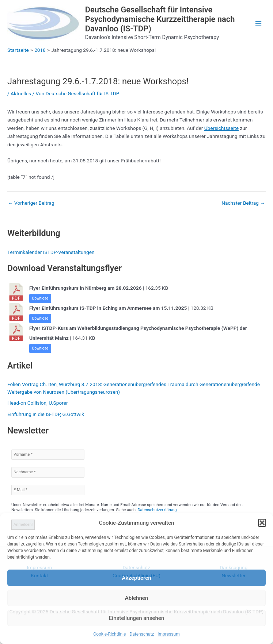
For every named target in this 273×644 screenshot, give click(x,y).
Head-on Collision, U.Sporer (38, 403)
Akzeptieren (136, 578)
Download (40, 298)
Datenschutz (142, 634)
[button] (262, 523)
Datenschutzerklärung (157, 510)
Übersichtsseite (221, 128)
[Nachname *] (48, 472)
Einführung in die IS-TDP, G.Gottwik (46, 414)
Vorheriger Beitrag (31, 203)
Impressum (168, 634)
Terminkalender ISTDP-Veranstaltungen (51, 252)
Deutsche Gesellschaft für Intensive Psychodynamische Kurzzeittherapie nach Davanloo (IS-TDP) (160, 19)
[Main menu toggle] (259, 24)
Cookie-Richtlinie (109, 634)
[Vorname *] (48, 455)
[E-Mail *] (48, 490)
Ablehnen (136, 598)
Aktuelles (21, 93)
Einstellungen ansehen (136, 618)
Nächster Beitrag (243, 203)
